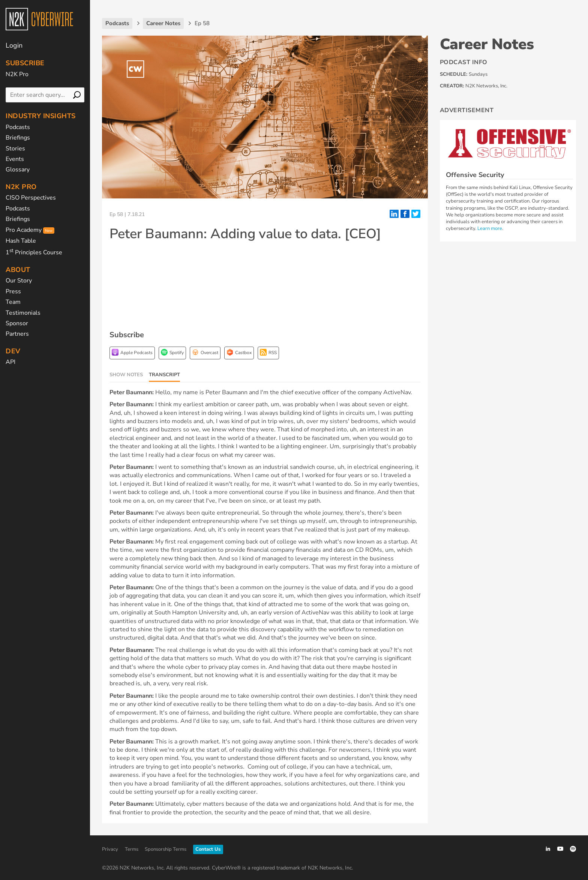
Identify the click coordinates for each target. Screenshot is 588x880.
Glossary (18, 170)
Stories (15, 149)
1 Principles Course (34, 252)
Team (13, 302)
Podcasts (18, 127)
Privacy (110, 849)
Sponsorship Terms (166, 849)
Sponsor (17, 323)
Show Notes (126, 375)
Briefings (18, 138)
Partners (17, 334)
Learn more (490, 228)
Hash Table (21, 241)
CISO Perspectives (31, 198)
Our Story (19, 281)
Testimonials (23, 313)
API (10, 362)
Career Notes (487, 44)
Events (15, 159)
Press (13, 291)
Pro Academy (30, 230)
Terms (132, 849)
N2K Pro (17, 74)
